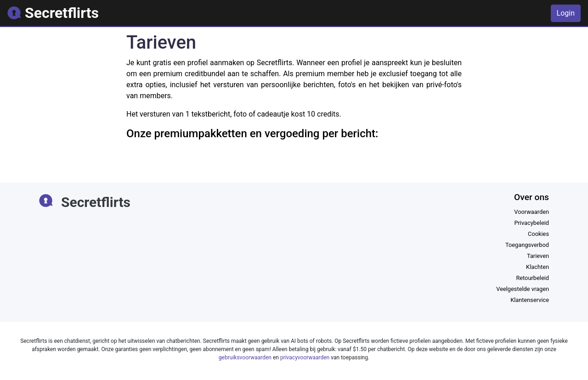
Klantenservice (530, 300)
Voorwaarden (531, 212)
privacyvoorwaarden (305, 358)
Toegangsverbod (527, 245)
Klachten (537, 267)
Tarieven (538, 256)
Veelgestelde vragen (523, 289)
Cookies (538, 234)
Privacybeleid (531, 223)
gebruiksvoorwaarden (245, 358)
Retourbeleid (532, 278)
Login (566, 13)
